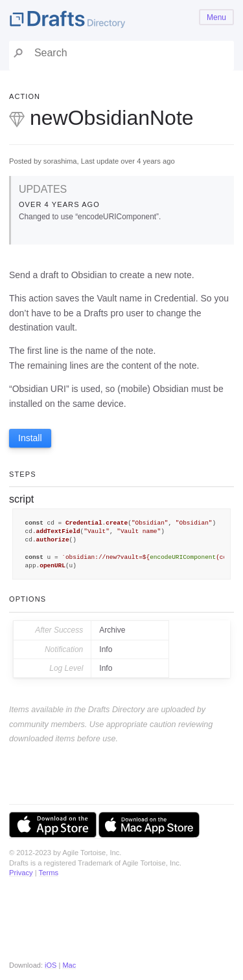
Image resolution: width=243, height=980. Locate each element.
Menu (216, 17)
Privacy (21, 873)
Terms (49, 873)
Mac (69, 965)
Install (30, 438)
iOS (51, 965)
